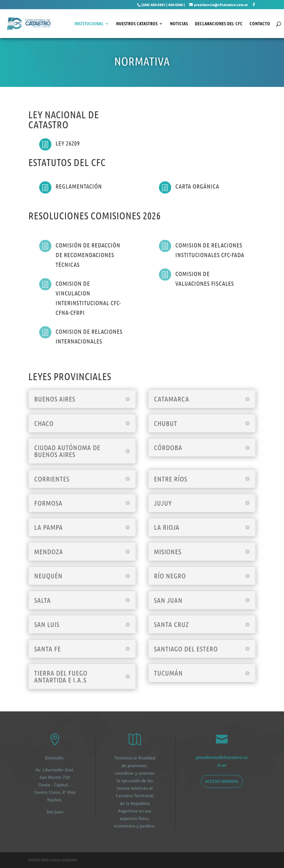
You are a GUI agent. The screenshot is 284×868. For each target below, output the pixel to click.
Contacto (260, 24)
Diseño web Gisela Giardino (53, 860)
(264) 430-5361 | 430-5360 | (163, 5)
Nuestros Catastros (137, 24)
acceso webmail (222, 781)
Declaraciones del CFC (219, 24)
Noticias (179, 24)
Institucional (89, 24)
